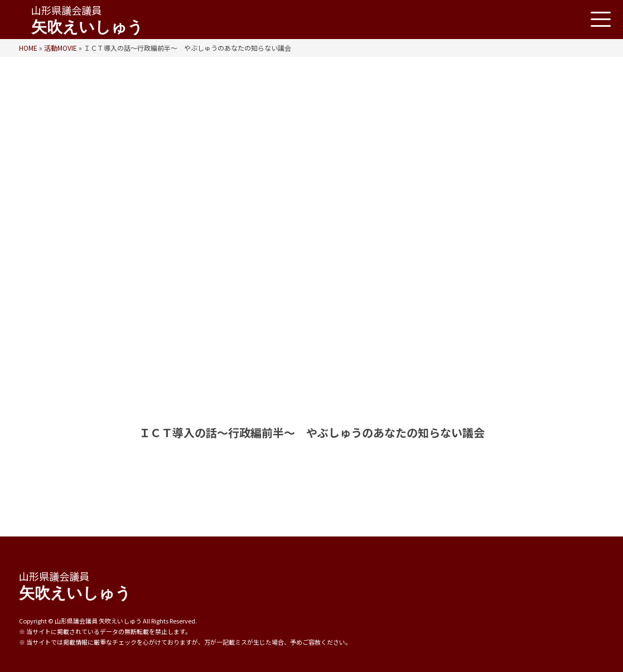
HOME (28, 48)
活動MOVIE (61, 48)
